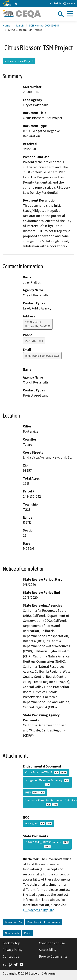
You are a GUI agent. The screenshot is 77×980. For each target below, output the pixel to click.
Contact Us (56, 3)
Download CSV (13, 922)
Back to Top (11, 943)
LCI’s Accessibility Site (38, 910)
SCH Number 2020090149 (44, 25)
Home (6, 25)
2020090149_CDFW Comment (47, 844)
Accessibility (48, 950)
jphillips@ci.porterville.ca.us (42, 356)
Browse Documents (53, 956)
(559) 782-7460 (34, 341)
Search (20, 25)
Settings (69, 3)
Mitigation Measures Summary (47, 782)
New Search (12, 933)
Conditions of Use (52, 943)
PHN (35, 792)
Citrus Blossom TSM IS (46, 772)
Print (27, 933)
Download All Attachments (44, 922)
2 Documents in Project (19, 61)
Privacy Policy (13, 950)
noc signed (39, 823)
